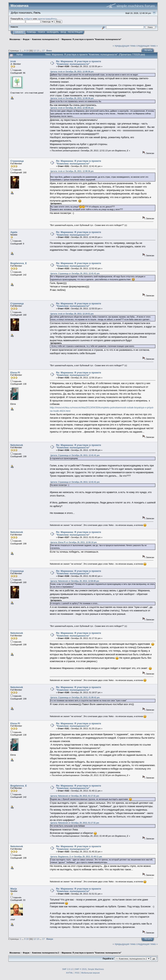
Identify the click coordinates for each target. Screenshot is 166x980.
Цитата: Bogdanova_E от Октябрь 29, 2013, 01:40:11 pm (76, 857)
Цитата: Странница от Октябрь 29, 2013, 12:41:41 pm (75, 274)
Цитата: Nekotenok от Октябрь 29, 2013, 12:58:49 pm (75, 581)
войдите (28, 19)
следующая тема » (147, 46)
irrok (13, 61)
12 (35, 50)
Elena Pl (15, 373)
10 (27, 50)
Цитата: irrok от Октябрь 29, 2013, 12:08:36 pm (72, 72)
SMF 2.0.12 (68, 969)
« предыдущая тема (124, 46)
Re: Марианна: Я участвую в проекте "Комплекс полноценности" (79, 63)
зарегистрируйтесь (47, 19)
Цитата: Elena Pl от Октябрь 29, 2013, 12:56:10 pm (74, 542)
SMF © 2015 (81, 969)
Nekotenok (17, 445)
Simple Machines (96, 969)
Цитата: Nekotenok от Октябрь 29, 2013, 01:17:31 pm (75, 796)
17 (43, 50)
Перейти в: (108, 959)
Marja (14, 889)
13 (38, 50)
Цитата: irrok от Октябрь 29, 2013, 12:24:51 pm (72, 314)
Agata (14, 232)
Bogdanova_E (19, 263)
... (23, 50)
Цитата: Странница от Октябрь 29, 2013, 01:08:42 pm (75, 698)
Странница (17, 161)
